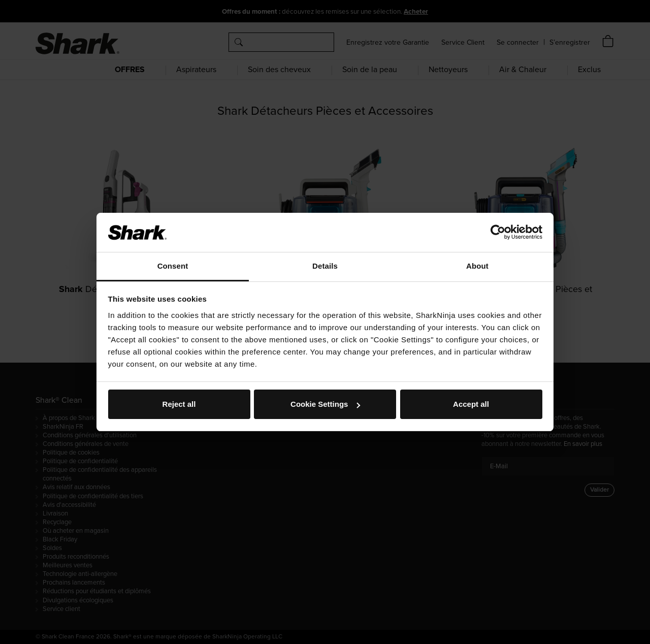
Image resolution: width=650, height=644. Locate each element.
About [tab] (477, 266)
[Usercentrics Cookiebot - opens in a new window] (498, 232)
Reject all (179, 404)
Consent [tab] (173, 266)
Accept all (471, 404)
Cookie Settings (325, 404)
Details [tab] (325, 266)
